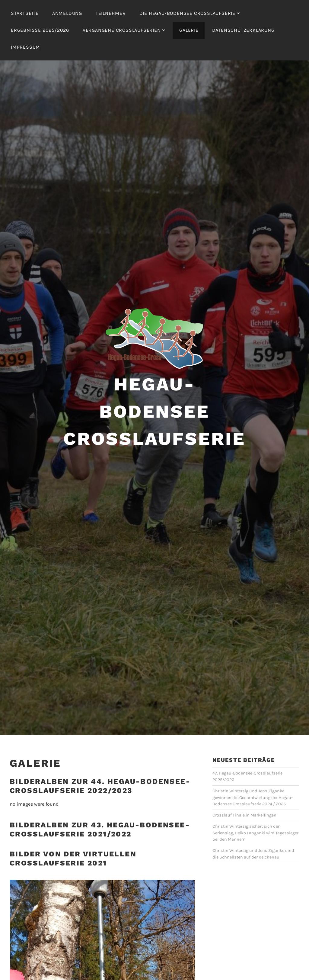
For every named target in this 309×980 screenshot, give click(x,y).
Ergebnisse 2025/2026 (40, 30)
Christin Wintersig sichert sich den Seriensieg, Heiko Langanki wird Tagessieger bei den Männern (255, 833)
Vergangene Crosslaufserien (122, 30)
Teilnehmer (111, 13)
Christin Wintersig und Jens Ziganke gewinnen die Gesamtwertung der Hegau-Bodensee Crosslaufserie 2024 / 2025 (253, 797)
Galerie (189, 30)
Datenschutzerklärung (243, 30)
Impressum (25, 47)
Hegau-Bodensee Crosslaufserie (154, 411)
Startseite (25, 13)
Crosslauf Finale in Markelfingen (244, 815)
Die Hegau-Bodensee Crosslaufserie (187, 13)
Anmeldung (67, 13)
